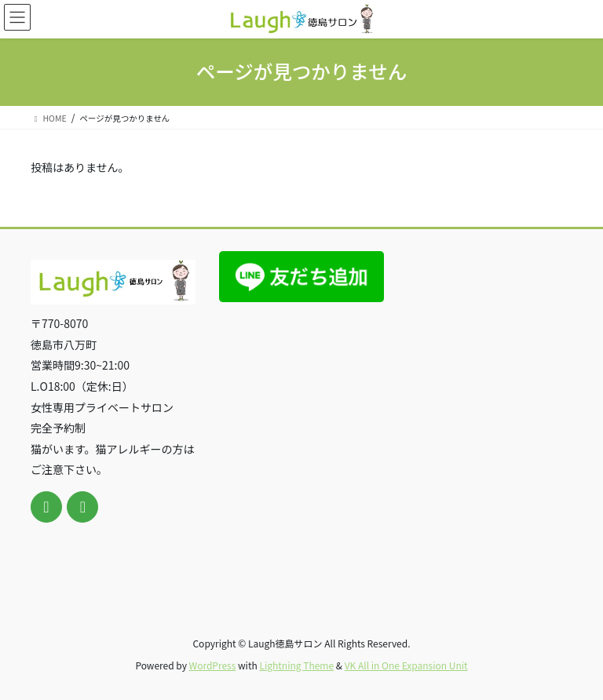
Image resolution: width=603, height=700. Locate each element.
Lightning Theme (296, 665)
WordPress (213, 665)
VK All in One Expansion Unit (406, 665)
